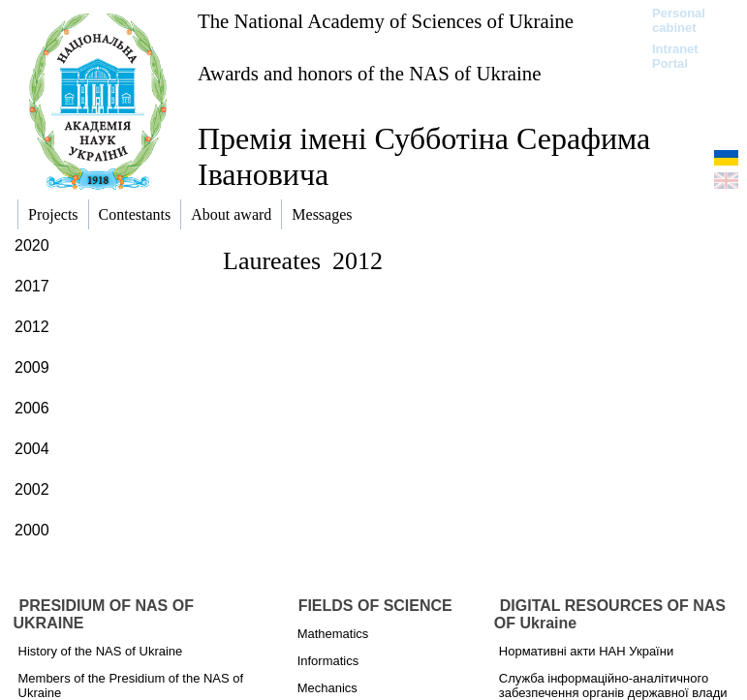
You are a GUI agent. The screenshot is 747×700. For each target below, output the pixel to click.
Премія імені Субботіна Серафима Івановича (424, 156)
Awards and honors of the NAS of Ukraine (369, 73)
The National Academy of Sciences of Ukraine (386, 21)
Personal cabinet (679, 20)
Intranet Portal (675, 56)
